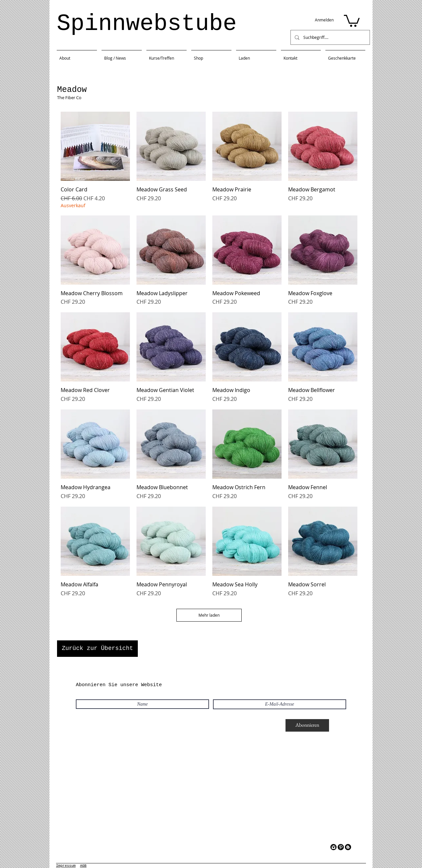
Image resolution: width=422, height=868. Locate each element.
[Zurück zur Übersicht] (97, 649)
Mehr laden (209, 615)
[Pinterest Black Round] (341, 847)
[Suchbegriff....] (330, 37)
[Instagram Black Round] (333, 847)
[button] (352, 20)
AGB (83, 866)
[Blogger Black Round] (348, 847)
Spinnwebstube (147, 24)
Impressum (66, 866)
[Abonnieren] (307, 725)
